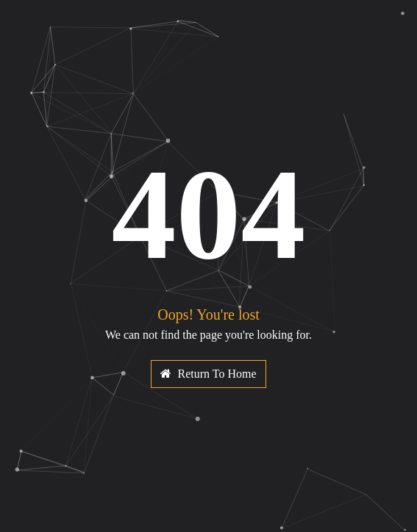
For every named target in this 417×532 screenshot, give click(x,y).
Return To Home (208, 374)
